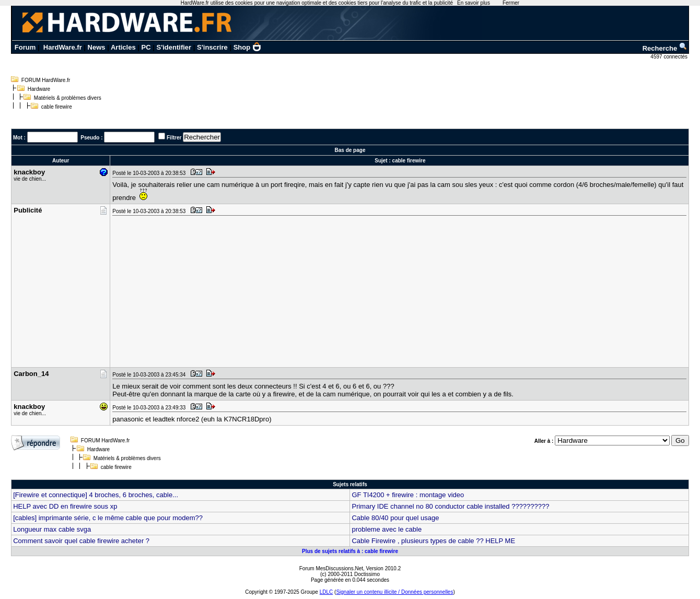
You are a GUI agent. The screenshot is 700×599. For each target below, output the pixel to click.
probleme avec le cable (387, 529)
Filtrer (174, 138)
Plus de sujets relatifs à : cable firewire (350, 551)
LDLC (326, 592)
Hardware (39, 89)
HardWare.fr (63, 47)
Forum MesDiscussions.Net (331, 568)
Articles (123, 47)
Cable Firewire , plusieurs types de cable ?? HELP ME (433, 541)
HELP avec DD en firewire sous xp (65, 506)
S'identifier (174, 47)
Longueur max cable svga (52, 529)
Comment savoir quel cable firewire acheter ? (81, 541)
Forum (25, 47)
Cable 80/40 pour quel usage (395, 518)
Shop (248, 47)
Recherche (665, 48)
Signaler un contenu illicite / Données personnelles (394, 592)
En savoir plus (474, 3)
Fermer (511, 3)
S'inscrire (212, 47)
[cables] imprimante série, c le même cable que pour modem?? (108, 518)
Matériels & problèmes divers (68, 98)
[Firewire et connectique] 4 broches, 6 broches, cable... (96, 495)
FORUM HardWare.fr (46, 80)
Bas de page (350, 150)
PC (146, 47)
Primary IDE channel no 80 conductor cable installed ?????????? (450, 506)
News (97, 47)
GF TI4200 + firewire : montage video (408, 495)
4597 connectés (669, 57)
